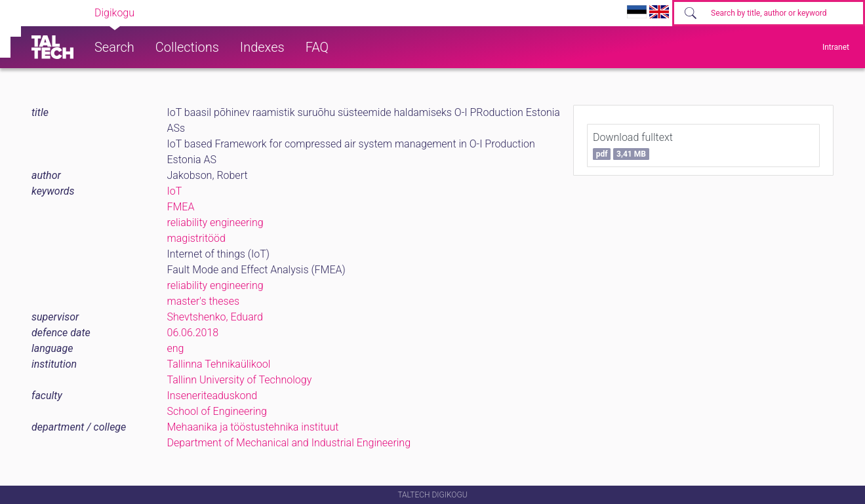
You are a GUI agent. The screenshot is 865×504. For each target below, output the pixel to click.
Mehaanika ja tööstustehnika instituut (253, 427)
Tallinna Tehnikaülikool (219, 364)
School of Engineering (217, 411)
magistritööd (196, 238)
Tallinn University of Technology (240, 380)
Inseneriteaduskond (212, 396)
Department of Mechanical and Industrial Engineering (289, 443)
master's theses (204, 301)
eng (176, 348)
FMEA (181, 207)
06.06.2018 (193, 333)
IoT (175, 191)
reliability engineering (215, 223)
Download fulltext (633, 145)
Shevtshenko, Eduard (215, 317)
